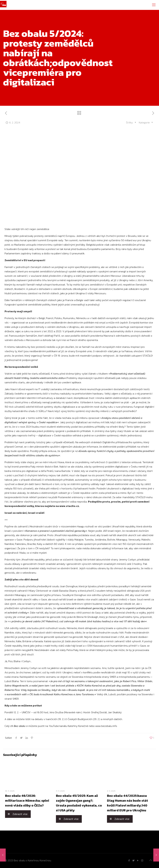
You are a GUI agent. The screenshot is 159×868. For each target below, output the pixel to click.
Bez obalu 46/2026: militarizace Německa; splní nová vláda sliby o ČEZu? (27, 801)
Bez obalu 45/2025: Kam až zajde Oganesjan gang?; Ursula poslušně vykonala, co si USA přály (79, 803)
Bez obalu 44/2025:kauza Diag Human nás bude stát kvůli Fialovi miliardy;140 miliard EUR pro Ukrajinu (127, 803)
